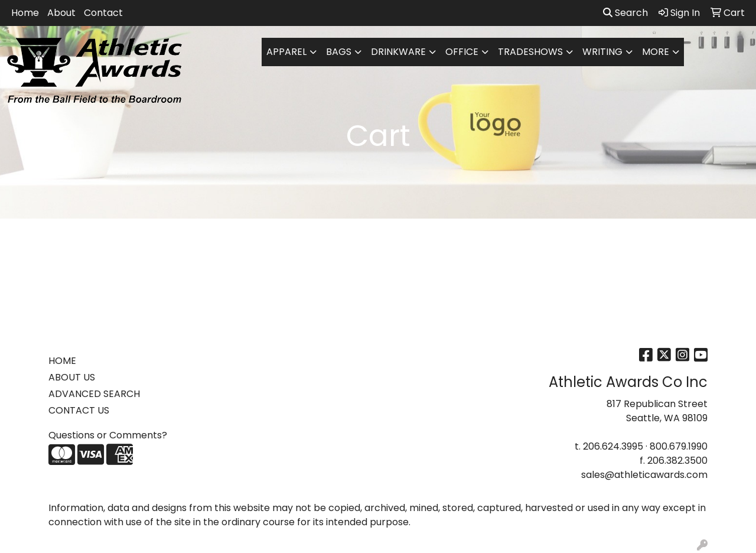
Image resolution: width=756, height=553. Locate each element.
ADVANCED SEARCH (94, 394)
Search (625, 13)
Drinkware (398, 52)
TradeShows (530, 52)
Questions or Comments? (108, 435)
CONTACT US (79, 410)
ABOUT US (72, 377)
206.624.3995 (613, 446)
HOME (62, 361)
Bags (339, 52)
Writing (602, 52)
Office (462, 52)
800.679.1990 (679, 446)
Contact (103, 13)
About (61, 13)
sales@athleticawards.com (644, 475)
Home (25, 13)
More (656, 52)
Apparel (286, 52)
